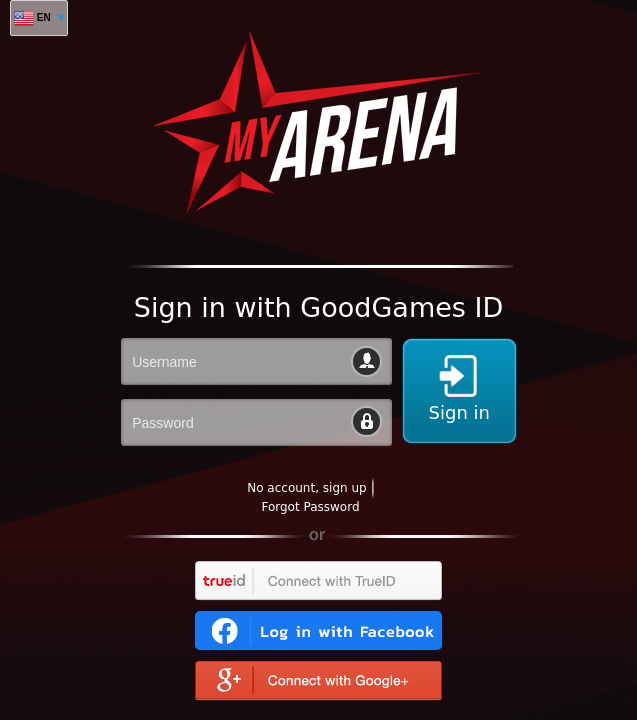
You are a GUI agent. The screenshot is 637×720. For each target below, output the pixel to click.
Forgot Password (310, 507)
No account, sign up (306, 488)
